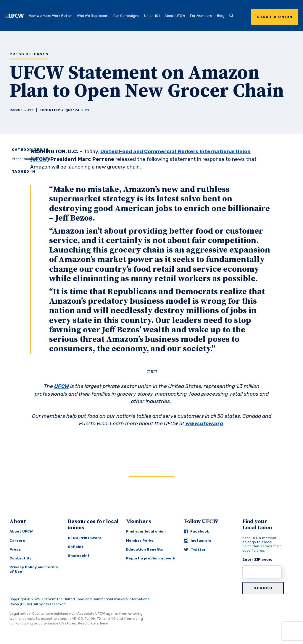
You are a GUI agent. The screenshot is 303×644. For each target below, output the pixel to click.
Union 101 (152, 16)
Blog (221, 16)
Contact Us (21, 558)
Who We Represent (93, 16)
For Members (201, 16)
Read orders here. (93, 623)
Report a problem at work (151, 558)
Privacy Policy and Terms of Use (34, 569)
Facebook (196, 531)
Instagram (198, 541)
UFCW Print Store (85, 538)
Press (15, 549)
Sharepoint (79, 556)
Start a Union (275, 17)
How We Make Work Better (50, 16)
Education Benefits (145, 549)
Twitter (195, 550)
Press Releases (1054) (31, 159)
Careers (17, 541)
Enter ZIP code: (257, 559)
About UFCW (175, 16)
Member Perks (140, 541)
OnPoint (76, 547)
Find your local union (146, 531)
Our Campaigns (126, 16)
